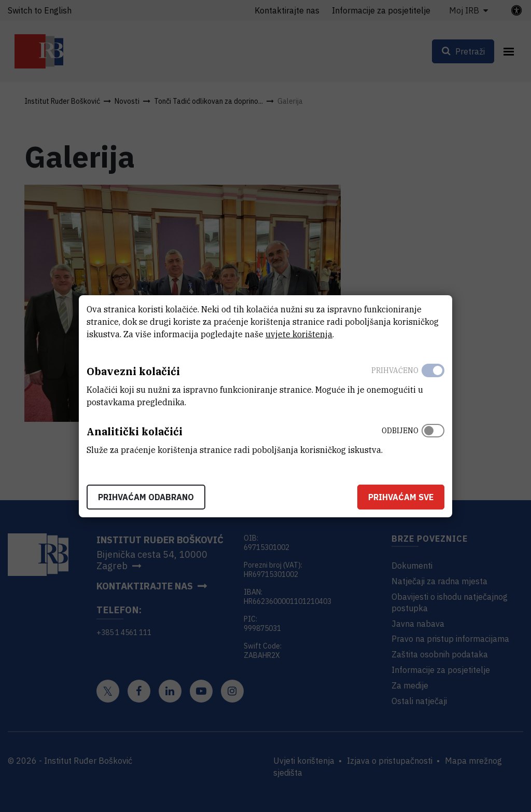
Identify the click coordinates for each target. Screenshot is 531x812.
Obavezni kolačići (133, 371)
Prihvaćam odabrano (146, 497)
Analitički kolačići (135, 431)
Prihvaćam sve (401, 497)
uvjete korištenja (299, 334)
